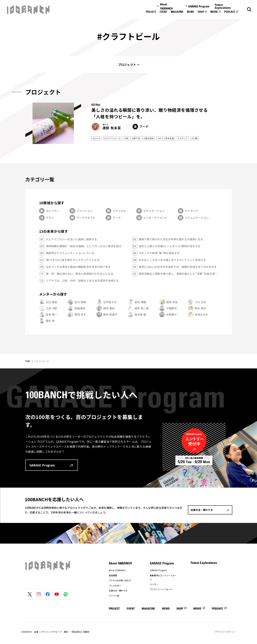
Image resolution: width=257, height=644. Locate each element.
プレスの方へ (115, 586)
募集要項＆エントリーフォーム (163, 577)
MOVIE (214, 12)
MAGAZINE (177, 12)
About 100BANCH (166, 6)
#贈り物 (136, 138)
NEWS (191, 12)
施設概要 (113, 575)
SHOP (201, 12)
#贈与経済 (149, 138)
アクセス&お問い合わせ (120, 580)
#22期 (195, 138)
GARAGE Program (199, 6)
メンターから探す (53, 294)
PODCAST (230, 12)
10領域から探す (52, 203)
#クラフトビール (112, 138)
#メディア (183, 138)
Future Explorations (223, 6)
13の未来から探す (54, 231)
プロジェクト (127, 65)
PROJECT (151, 12)
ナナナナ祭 (114, 596)
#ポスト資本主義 (166, 138)
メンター (154, 584)
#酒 (126, 138)
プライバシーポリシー (225, 632)
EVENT (164, 12)
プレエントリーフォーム (161, 589)
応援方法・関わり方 (118, 591)
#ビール (97, 138)
